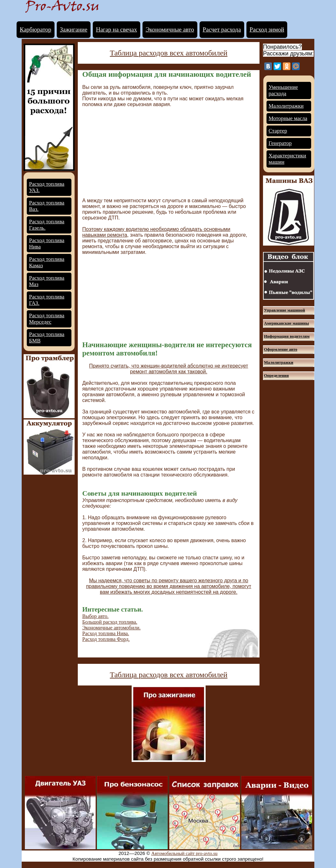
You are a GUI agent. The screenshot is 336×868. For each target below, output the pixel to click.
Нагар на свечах (117, 29)
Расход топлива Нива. (106, 633)
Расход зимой (267, 29)
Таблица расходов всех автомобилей (169, 53)
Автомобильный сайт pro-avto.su (185, 853)
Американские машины (286, 323)
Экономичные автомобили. (111, 628)
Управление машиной (285, 310)
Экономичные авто (170, 29)
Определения (276, 375)
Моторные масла (288, 118)
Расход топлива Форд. (106, 639)
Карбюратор (36, 29)
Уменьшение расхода (283, 90)
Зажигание (74, 29)
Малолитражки (286, 106)
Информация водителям (287, 336)
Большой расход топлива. (110, 622)
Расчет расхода (222, 29)
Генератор (280, 143)
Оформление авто (281, 349)
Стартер (278, 131)
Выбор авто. (95, 616)
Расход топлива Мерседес (47, 319)
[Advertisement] (136, 152)
